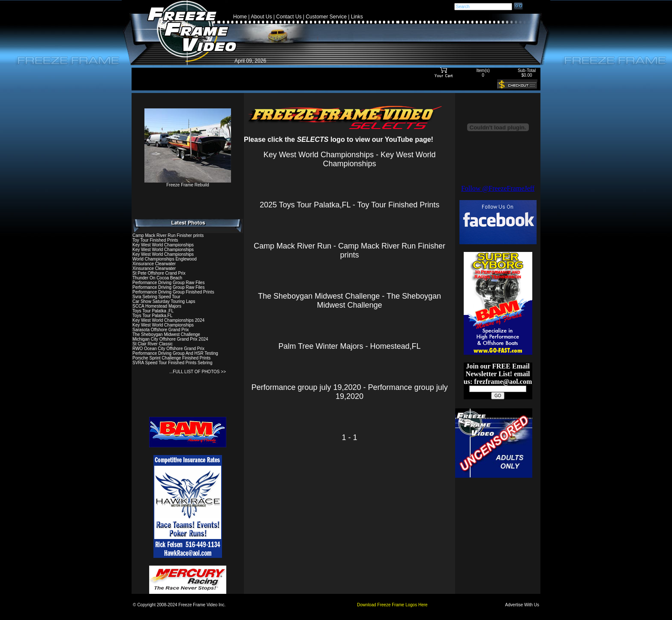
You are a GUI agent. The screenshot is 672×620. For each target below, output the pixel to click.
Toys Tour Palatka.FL (152, 316)
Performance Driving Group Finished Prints (173, 292)
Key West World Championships (163, 245)
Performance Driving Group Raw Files (168, 283)
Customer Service (326, 17)
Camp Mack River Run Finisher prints (168, 235)
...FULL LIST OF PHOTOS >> (198, 372)
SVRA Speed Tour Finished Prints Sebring (172, 363)
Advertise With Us (522, 605)
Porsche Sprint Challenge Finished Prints (171, 358)
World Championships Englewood (165, 259)
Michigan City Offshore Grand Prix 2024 (170, 339)
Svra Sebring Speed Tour (156, 297)
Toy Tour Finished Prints (155, 240)
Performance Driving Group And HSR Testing (175, 353)
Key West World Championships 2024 (168, 320)
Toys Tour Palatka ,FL (153, 311)
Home (240, 17)
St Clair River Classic (153, 344)
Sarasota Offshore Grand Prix (161, 330)
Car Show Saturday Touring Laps (164, 301)
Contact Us (289, 17)
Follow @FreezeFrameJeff (498, 188)
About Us (261, 17)
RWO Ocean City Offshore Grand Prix (168, 349)
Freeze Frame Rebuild (188, 183)
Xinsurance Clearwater (154, 264)
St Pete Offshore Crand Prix (159, 273)
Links (357, 17)
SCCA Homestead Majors (157, 306)
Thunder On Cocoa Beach (157, 278)
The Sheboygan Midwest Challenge (166, 334)
